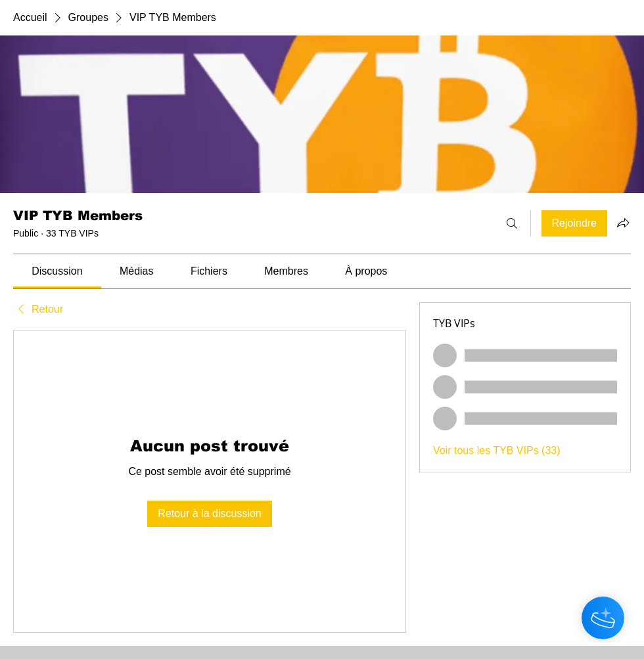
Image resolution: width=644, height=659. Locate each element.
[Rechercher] (512, 223)
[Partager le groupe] (623, 223)
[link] (57, 271)
